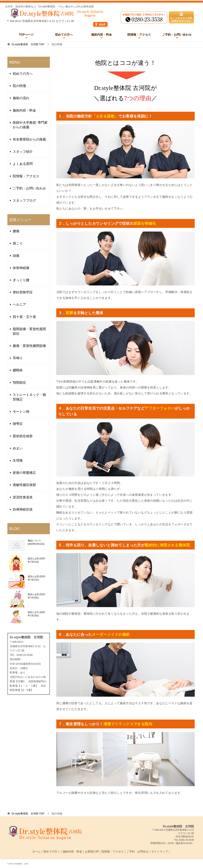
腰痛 (16, 231)
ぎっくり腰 (21, 280)
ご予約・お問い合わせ (177, 35)
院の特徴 (19, 86)
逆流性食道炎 (23, 497)
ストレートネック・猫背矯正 (29, 397)
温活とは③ (36, 578)
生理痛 (18, 460)
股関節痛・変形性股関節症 (29, 331)
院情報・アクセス (139, 35)
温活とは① (36, 614)
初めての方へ (64, 35)
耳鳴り (18, 358)
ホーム (36, 851)
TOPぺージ (26, 35)
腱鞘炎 (18, 370)
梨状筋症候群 (23, 436)
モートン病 (21, 412)
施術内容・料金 (101, 35)
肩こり (18, 243)
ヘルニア (19, 304)
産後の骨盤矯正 (24, 473)
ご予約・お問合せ (137, 851)
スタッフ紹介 (23, 152)
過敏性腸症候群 (24, 485)
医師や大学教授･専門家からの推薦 (30, 125)
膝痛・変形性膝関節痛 (29, 346)
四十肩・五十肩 (24, 317)
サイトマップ (160, 851)
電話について (36, 542)
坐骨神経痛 (21, 268)
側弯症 (18, 424)
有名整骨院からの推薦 (29, 139)
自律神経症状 (23, 509)
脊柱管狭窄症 (23, 292)
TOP (28, 44)
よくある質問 (23, 164)
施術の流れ (21, 98)
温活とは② (36, 596)
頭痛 (16, 256)
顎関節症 (19, 383)
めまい (18, 448)
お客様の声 (92, 851)
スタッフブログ (24, 201)
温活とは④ (36, 560)
